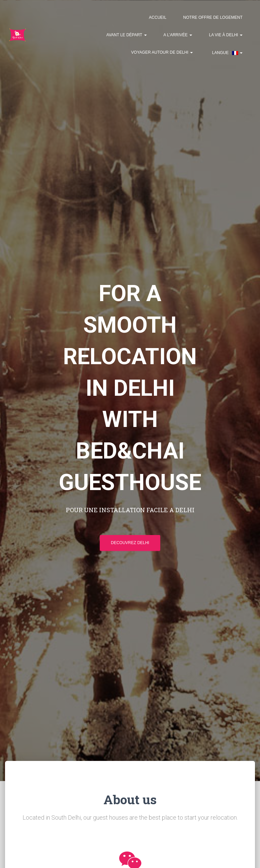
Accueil (158, 17)
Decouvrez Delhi (130, 543)
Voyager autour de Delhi (162, 52)
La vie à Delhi (226, 35)
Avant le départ (127, 35)
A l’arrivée (178, 35)
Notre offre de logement (213, 17)
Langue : (227, 53)
